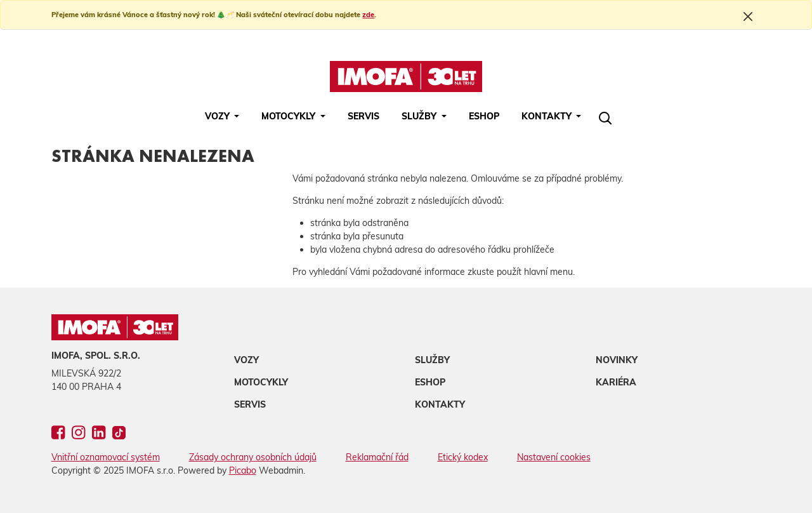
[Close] (748, 16)
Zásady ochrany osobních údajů (253, 457)
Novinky (617, 360)
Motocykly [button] (290, 116)
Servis (363, 116)
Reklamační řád (377, 457)
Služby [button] (420, 116)
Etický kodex (463, 457)
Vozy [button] (219, 116)
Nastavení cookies (554, 457)
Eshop (484, 116)
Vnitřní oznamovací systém (106, 457)
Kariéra (616, 382)
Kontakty (440, 404)
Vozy (246, 360)
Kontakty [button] (548, 116)
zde (368, 15)
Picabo (243, 470)
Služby (432, 360)
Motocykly (261, 382)
